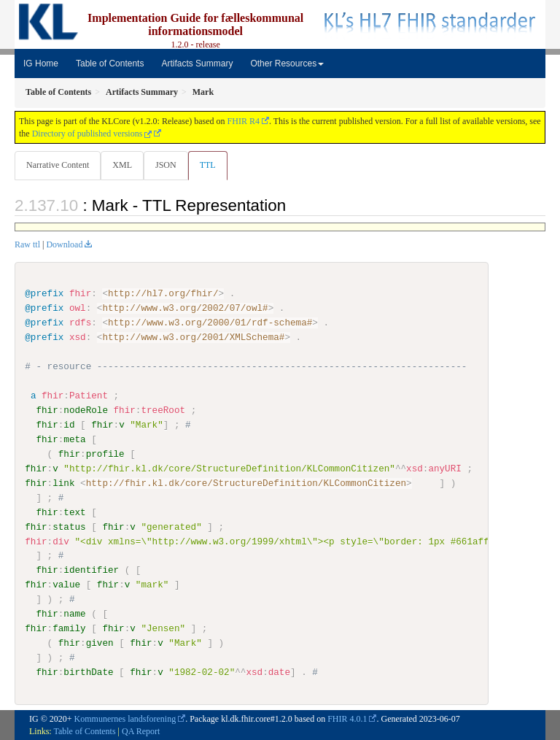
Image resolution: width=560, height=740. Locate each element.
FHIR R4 (244, 121)
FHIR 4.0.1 (347, 718)
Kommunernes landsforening (125, 718)
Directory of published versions (92, 134)
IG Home (41, 63)
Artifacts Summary (197, 63)
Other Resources (287, 63)
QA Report (141, 731)
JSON (166, 165)
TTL (208, 165)
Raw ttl (27, 244)
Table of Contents (110, 63)
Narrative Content (58, 165)
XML (122, 165)
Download (64, 244)
